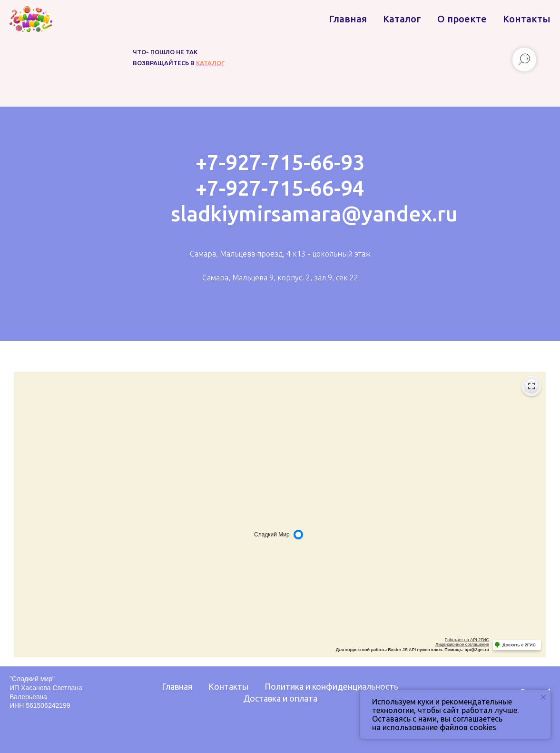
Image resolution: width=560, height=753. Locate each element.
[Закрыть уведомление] (543, 697)
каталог (210, 63)
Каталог (402, 19)
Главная (348, 19)
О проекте (462, 19)
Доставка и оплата (280, 698)
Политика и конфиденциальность (331, 686)
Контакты (527, 19)
